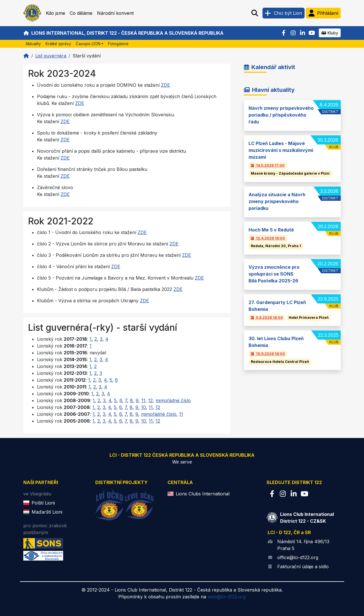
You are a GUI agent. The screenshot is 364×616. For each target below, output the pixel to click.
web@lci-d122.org (227, 597)
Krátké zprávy (58, 44)
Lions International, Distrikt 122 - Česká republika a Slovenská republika (123, 33)
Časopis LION (88, 44)
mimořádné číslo (173, 400)
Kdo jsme (55, 13)
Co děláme (81, 13)
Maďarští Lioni (47, 512)
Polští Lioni (43, 503)
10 (143, 407)
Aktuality (33, 44)
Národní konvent (115, 13)
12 (150, 400)
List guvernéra (51, 56)
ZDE (166, 85)
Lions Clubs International (203, 494)
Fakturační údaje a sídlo (303, 567)
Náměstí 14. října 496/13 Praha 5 (303, 545)
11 (143, 400)
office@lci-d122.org (298, 557)
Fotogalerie (118, 44)
